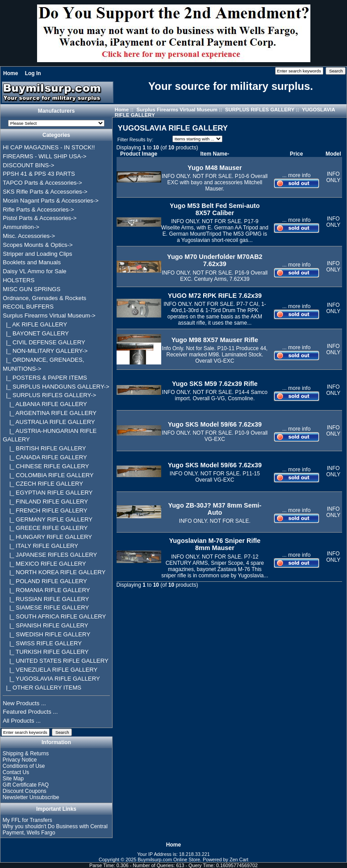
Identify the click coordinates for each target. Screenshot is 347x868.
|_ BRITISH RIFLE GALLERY (44, 448)
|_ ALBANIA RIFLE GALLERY (45, 404)
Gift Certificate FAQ (26, 785)
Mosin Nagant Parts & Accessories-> (50, 201)
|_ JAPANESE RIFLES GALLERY (50, 555)
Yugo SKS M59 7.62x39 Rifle (215, 384)
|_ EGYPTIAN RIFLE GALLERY (48, 493)
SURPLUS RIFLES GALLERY (260, 110)
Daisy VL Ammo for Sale (34, 271)
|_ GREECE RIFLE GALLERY (45, 528)
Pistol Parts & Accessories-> (40, 218)
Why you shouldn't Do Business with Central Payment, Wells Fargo (55, 830)
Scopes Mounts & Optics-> (38, 245)
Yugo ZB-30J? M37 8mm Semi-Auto (215, 509)
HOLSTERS (19, 280)
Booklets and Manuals (32, 262)
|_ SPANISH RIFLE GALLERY (45, 625)
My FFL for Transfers (27, 820)
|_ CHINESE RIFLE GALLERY (46, 466)
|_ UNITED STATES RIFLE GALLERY (55, 661)
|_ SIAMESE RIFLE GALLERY (46, 608)
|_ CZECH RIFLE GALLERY (43, 484)
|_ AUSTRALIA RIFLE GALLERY (49, 422)
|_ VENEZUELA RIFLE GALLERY (50, 670)
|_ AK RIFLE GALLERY (35, 324)
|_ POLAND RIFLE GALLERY (45, 581)
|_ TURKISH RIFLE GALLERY (46, 652)
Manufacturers (56, 111)
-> (49, 315)
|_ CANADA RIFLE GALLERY (45, 457)
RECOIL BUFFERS (28, 307)
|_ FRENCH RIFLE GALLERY (45, 510)
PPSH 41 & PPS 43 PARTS (39, 174)
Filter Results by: (135, 140)
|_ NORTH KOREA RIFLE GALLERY (54, 572)
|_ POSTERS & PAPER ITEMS (45, 378)
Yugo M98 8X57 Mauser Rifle (215, 340)
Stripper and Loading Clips (37, 254)
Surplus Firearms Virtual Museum (177, 110)
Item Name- (215, 154)
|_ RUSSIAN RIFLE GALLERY (46, 599)
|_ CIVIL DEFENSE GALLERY (44, 342)
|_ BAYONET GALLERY (36, 333)
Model (333, 154)
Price (296, 154)
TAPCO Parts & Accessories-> (42, 183)
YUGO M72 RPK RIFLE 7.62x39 (215, 296)
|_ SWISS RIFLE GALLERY (42, 643)
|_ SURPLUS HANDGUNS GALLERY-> (56, 387)
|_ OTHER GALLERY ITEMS (42, 688)
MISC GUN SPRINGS (31, 289)
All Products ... (22, 721)
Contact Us (16, 772)
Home (10, 73)
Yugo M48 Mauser (215, 168)
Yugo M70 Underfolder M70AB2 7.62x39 (215, 260)
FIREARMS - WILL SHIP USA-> (44, 156)
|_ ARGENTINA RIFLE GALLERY (50, 413)
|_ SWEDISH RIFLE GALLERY (46, 634)
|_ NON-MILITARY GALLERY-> (45, 351)
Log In (33, 73)
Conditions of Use (24, 766)
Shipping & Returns (26, 754)
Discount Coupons (25, 791)
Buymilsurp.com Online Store (169, 860)
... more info (296, 175)
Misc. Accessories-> (29, 236)
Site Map (13, 779)
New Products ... (24, 703)
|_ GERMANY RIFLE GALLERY (48, 519)
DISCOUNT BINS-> (28, 165)
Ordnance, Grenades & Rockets (44, 298)
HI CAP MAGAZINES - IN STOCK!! (49, 147)
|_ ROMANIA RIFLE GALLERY (46, 590)
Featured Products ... (30, 712)
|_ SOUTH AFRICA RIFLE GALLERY (54, 616)
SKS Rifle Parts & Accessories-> (45, 192)
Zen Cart (239, 860)
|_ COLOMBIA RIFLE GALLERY (48, 475)
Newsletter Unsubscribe (31, 797)
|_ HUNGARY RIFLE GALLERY (47, 537)
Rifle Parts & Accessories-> (38, 210)
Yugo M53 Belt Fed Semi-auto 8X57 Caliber (215, 209)
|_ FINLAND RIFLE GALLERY (45, 502)
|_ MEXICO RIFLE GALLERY (44, 564)
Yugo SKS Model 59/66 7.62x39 (215, 424)
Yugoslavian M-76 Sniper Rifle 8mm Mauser (215, 544)
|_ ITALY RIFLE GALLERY (40, 546)
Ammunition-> (21, 227)
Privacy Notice (20, 760)
